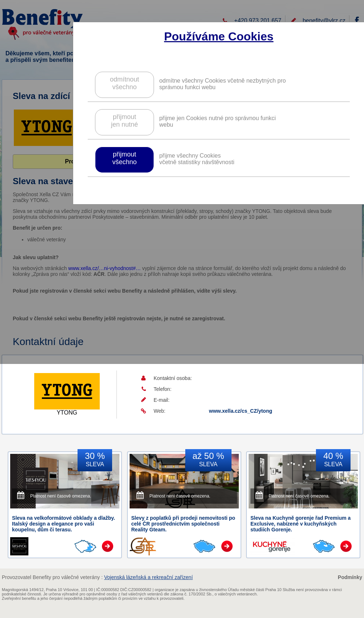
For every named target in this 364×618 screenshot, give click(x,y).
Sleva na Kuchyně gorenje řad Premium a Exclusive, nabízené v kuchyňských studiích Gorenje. (300, 524)
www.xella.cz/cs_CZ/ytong (241, 411)
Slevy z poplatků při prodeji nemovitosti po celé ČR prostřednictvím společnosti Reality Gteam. (183, 524)
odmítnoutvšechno (124, 83)
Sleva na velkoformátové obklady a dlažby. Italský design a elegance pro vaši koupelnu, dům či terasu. (64, 524)
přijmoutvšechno (124, 158)
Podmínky (350, 577)
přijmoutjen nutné (124, 121)
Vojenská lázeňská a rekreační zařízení (149, 577)
